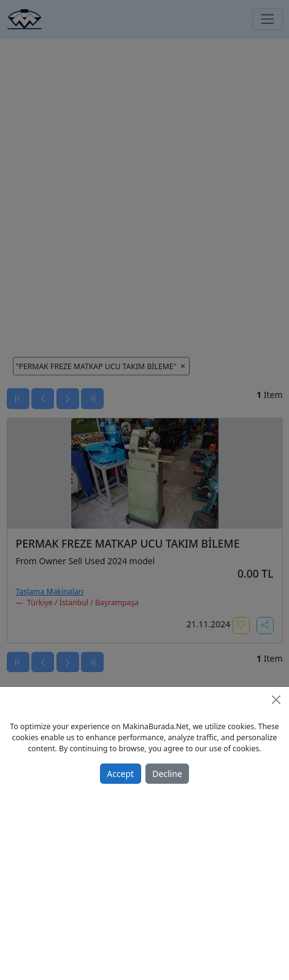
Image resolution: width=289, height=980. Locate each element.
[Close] (276, 700)
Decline (167, 774)
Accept (120, 774)
